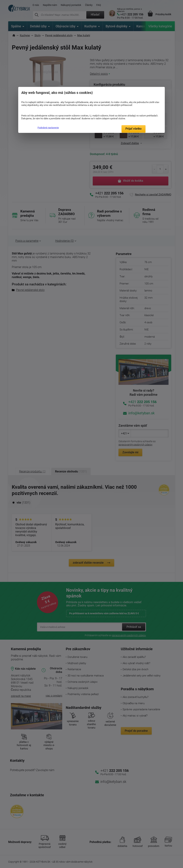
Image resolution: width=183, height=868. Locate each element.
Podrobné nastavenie (48, 128)
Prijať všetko (133, 129)
